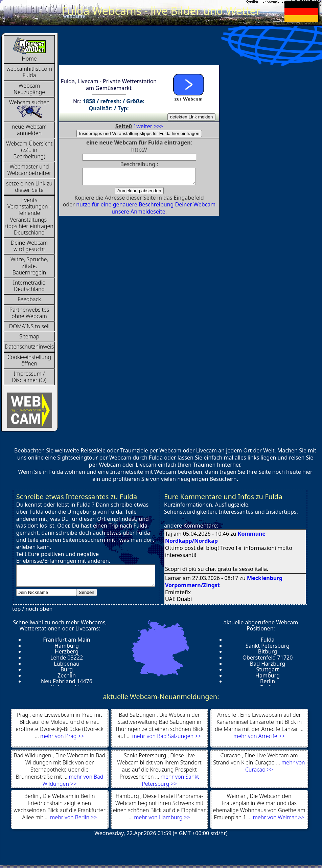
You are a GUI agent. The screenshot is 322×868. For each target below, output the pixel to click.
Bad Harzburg (268, 664)
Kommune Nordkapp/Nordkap (215, 537)
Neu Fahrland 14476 (67, 681)
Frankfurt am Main (67, 640)
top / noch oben (32, 609)
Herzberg (67, 651)
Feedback (29, 299)
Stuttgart (267, 669)
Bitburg (268, 651)
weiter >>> (150, 126)
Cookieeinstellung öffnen (29, 360)
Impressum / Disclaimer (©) (29, 377)
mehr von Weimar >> (279, 817)
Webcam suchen (29, 108)
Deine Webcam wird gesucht (29, 246)
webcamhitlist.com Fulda (29, 72)
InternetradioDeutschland (29, 286)
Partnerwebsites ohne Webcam (29, 313)
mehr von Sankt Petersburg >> (170, 780)
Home (29, 50)
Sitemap (29, 336)
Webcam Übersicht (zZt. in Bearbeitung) (29, 150)
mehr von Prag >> (62, 736)
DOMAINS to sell (29, 326)
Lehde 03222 (67, 658)
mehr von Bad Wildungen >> (73, 780)
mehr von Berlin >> (73, 817)
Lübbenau (67, 664)
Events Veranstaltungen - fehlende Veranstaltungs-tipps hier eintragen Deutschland (29, 216)
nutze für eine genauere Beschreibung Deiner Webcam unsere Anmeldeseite (146, 211)
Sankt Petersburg (268, 646)
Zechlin (67, 675)
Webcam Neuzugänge (29, 89)
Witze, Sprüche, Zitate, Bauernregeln (29, 266)
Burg (67, 669)
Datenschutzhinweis (29, 347)
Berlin (268, 681)
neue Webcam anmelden (29, 130)
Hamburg (67, 646)
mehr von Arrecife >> (259, 736)
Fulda (267, 640)
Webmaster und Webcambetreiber (29, 170)
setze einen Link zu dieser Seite (29, 187)
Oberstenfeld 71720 (268, 658)
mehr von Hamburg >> (162, 817)
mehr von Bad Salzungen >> (167, 736)
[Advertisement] (182, 48)
